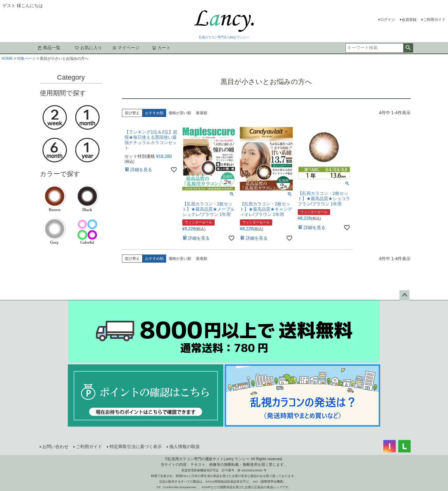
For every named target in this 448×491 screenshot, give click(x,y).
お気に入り (88, 48)
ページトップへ (404, 295)
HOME (7, 58)
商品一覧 (49, 48)
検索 (408, 48)
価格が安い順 (180, 113)
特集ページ (26, 58)
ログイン (388, 20)
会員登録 (409, 20)
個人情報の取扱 (184, 447)
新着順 (202, 113)
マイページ (126, 48)
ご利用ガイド (434, 20)
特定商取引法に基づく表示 (136, 447)
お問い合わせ (55, 447)
